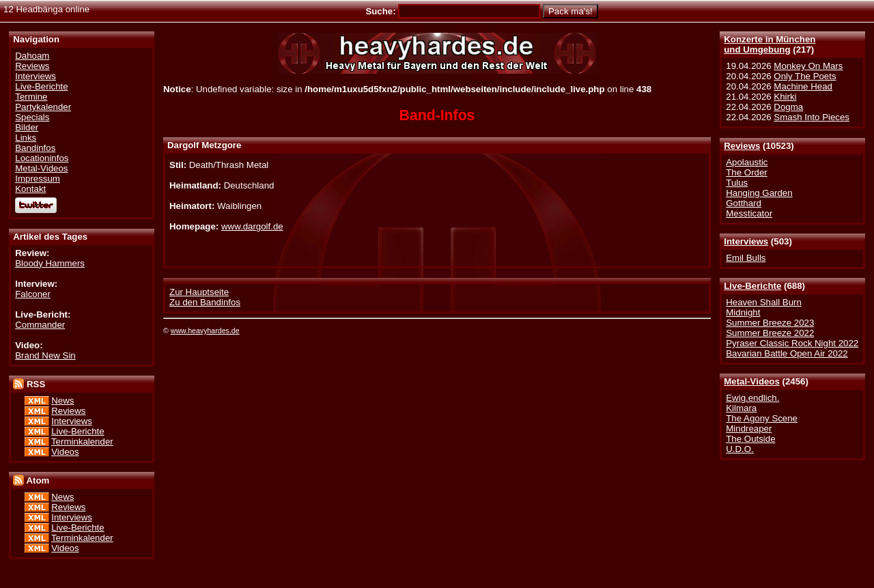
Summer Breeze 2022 (770, 333)
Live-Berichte (752, 286)
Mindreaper (749, 429)
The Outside (750, 439)
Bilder (27, 127)
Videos (65, 452)
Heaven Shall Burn (764, 302)
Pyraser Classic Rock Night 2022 (792, 343)
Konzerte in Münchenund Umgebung (770, 44)
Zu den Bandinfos (205, 302)
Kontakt (30, 189)
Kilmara (741, 408)
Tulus (737, 183)
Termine (31, 97)
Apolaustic (747, 162)
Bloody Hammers (50, 263)
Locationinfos (42, 158)
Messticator (749, 213)
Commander (40, 325)
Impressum (38, 179)
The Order (746, 172)
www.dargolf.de (252, 226)
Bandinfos (35, 148)
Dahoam (32, 56)
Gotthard (744, 203)
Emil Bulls (746, 258)
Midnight (743, 312)
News (62, 401)
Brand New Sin (45, 355)
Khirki (785, 97)
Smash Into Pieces (812, 117)
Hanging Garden (759, 193)
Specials (32, 117)
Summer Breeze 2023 (770, 323)
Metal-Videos (752, 381)
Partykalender (43, 107)
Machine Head (803, 86)
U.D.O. (740, 449)
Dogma (788, 107)
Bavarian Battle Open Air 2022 (787, 353)
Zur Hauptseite (199, 292)
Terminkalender (82, 442)
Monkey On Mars (808, 66)
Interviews (746, 241)
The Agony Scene (762, 418)
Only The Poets (805, 76)
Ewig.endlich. (752, 398)
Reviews (742, 146)
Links (26, 138)
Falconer (33, 294)
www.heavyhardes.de (205, 331)
